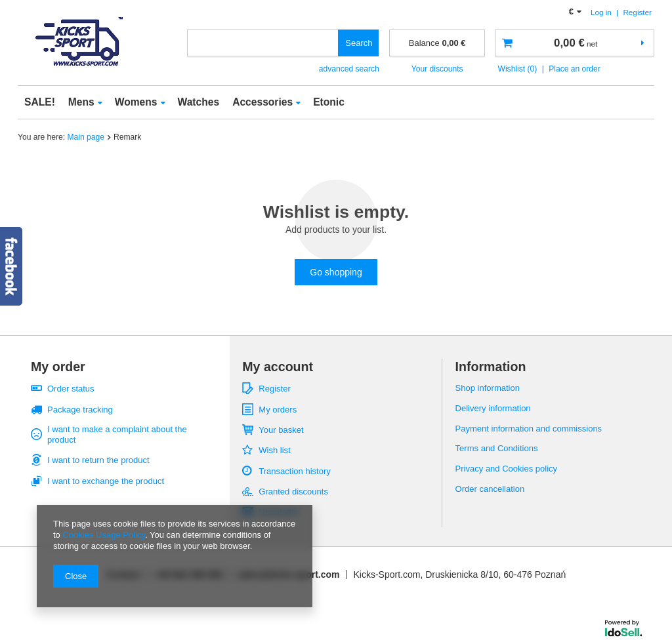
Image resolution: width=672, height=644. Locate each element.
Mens (81, 102)
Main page (86, 137)
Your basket (281, 430)
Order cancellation (490, 489)
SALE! (40, 102)
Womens (136, 102)
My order (58, 367)
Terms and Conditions (497, 448)
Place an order (575, 69)
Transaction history (294, 471)
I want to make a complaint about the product (117, 434)
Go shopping (336, 272)
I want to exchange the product (106, 481)
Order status (71, 389)
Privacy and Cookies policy (507, 469)
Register (637, 12)
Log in (602, 12)
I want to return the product (98, 460)
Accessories (262, 102)
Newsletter (279, 512)
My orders (278, 410)
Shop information (488, 388)
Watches (199, 102)
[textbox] (263, 43)
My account (278, 367)
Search (359, 43)
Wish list (274, 450)
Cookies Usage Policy (103, 535)
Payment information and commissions (529, 429)
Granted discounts (293, 492)
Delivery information (493, 408)
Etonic (329, 102)
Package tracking (80, 410)
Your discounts (437, 69)
